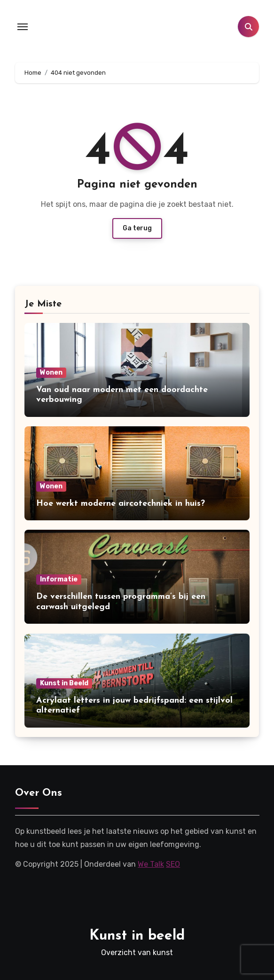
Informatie (59, 579)
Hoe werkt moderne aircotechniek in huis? (121, 504)
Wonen (51, 372)
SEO (173, 864)
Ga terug (137, 228)
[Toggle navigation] (23, 27)
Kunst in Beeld (64, 683)
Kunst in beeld (137, 936)
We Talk (151, 864)
